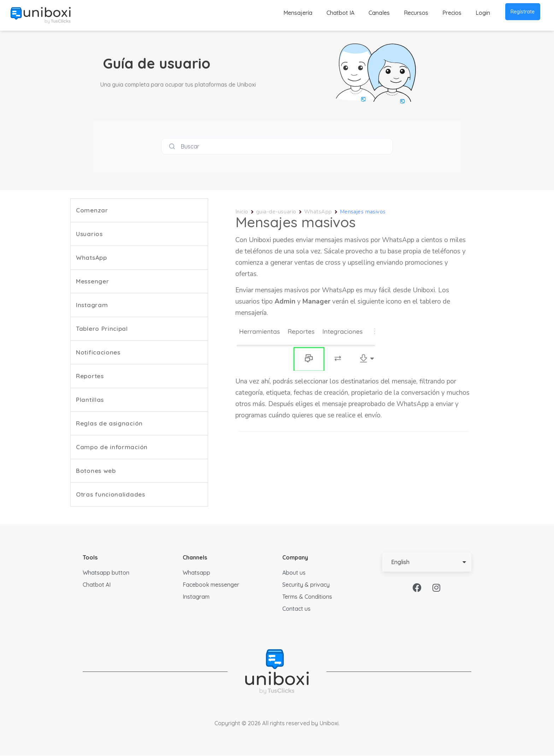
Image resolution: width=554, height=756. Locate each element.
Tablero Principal (102, 329)
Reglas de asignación (109, 424)
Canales (379, 13)
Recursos (416, 13)
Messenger (92, 282)
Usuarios (89, 234)
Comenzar (92, 210)
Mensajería (298, 13)
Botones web (96, 471)
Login (483, 13)
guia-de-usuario (276, 212)
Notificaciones (98, 353)
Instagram (92, 305)
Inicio (242, 212)
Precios (452, 13)
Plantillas (90, 400)
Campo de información (112, 447)
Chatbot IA (340, 13)
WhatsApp (92, 258)
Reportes (90, 376)
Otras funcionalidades (111, 495)
